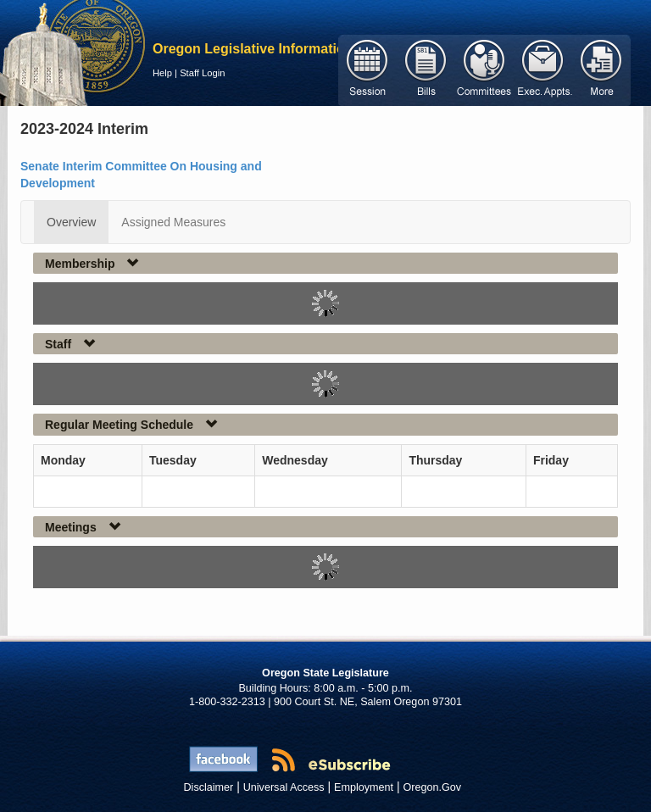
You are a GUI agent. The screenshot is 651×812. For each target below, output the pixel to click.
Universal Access (284, 787)
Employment (364, 787)
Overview (71, 222)
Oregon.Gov (432, 787)
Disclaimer (209, 787)
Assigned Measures (173, 222)
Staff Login (202, 73)
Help (162, 73)
